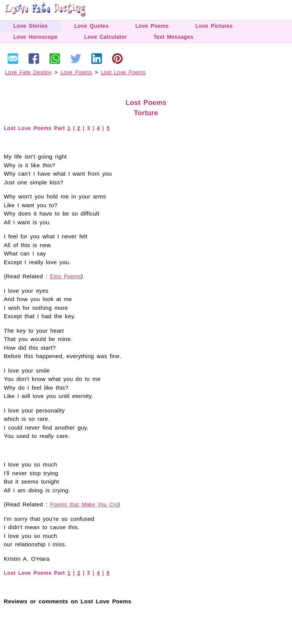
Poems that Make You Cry (84, 504)
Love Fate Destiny (28, 72)
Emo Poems (66, 276)
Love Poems (152, 26)
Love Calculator (105, 37)
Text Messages (173, 37)
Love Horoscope (35, 37)
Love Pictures (214, 26)
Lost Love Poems (123, 72)
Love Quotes (91, 26)
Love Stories (30, 26)
